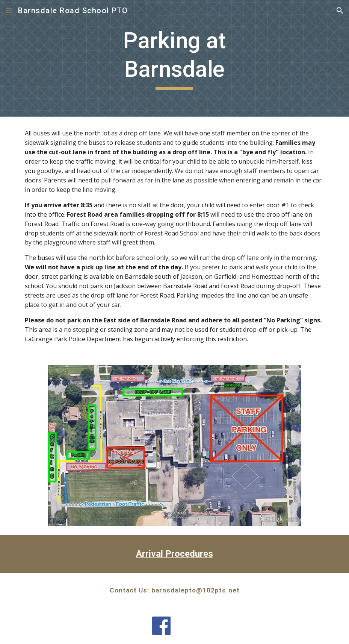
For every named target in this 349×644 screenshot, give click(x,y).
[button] (9, 10)
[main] (174, 58)
